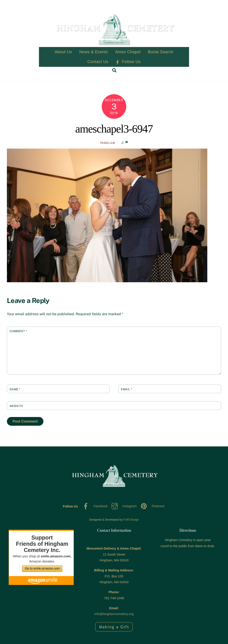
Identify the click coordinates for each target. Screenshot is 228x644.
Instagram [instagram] (123, 506)
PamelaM (108, 143)
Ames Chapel (128, 52)
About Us (63, 52)
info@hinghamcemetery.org (114, 614)
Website (16, 406)
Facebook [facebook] (94, 506)
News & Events (94, 52)
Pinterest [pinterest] (151, 506)
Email (127, 389)
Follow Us (128, 62)
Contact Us (98, 62)
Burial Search (161, 52)
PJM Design (131, 520)
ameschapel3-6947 (114, 129)
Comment (18, 331)
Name (15, 389)
